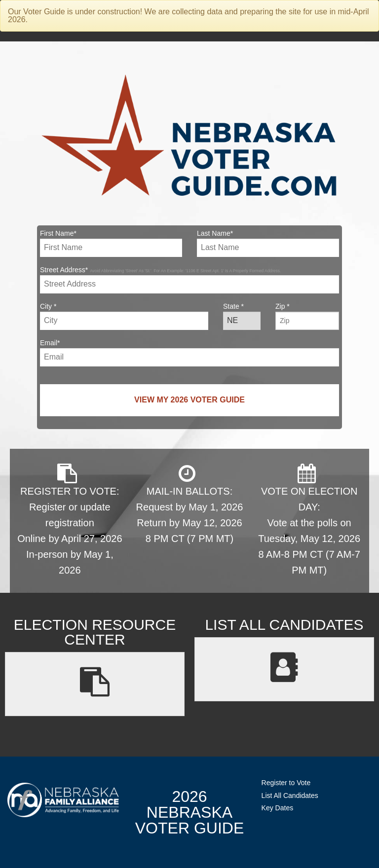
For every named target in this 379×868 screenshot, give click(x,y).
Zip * (307, 316)
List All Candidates (290, 796)
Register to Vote (286, 783)
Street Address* (189, 280)
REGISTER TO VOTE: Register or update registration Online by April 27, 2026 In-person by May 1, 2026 (70, 520)
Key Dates (278, 808)
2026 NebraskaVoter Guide (189, 812)
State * (242, 316)
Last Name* (268, 243)
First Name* (111, 243)
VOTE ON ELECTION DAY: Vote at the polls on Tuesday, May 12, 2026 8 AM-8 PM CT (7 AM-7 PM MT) (309, 520)
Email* (189, 353)
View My (189, 400)
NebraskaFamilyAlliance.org (63, 800)
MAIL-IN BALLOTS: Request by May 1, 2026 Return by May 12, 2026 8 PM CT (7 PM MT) (190, 504)
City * (124, 316)
